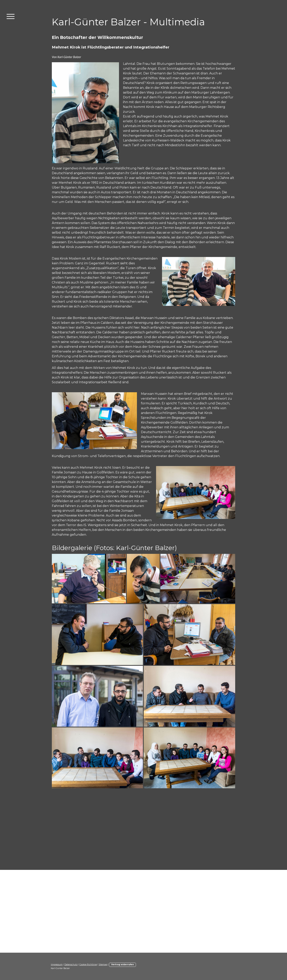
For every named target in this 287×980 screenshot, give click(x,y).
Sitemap (103, 965)
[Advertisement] (143, 831)
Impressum (57, 965)
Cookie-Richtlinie (88, 965)
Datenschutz (71, 965)
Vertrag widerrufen (122, 965)
